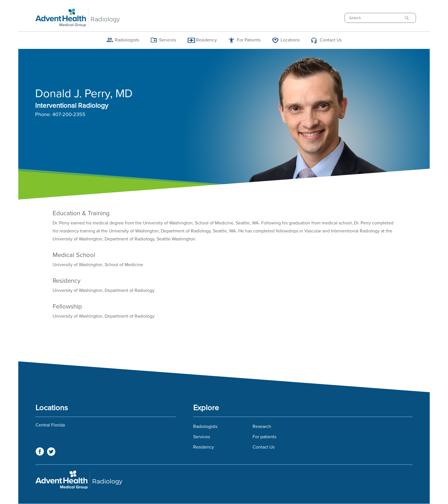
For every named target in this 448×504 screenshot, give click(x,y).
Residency (206, 40)
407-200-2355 (69, 115)
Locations (290, 40)
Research (262, 427)
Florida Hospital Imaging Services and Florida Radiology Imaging (224, 480)
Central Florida (50, 425)
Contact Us (331, 40)
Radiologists (127, 40)
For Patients (249, 40)
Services (168, 40)
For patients (264, 437)
